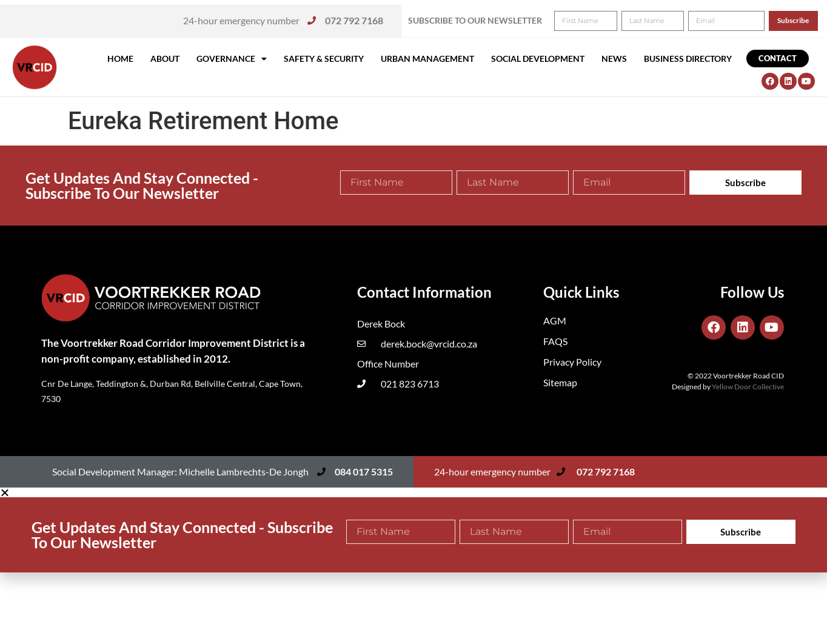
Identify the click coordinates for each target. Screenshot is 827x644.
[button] (801, 17)
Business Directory (688, 59)
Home (120, 59)
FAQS (555, 341)
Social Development (538, 59)
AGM (555, 320)
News (614, 59)
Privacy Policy (572, 362)
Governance (232, 59)
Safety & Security (324, 59)
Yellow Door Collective (748, 387)
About (165, 59)
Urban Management (427, 59)
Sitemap (560, 382)
